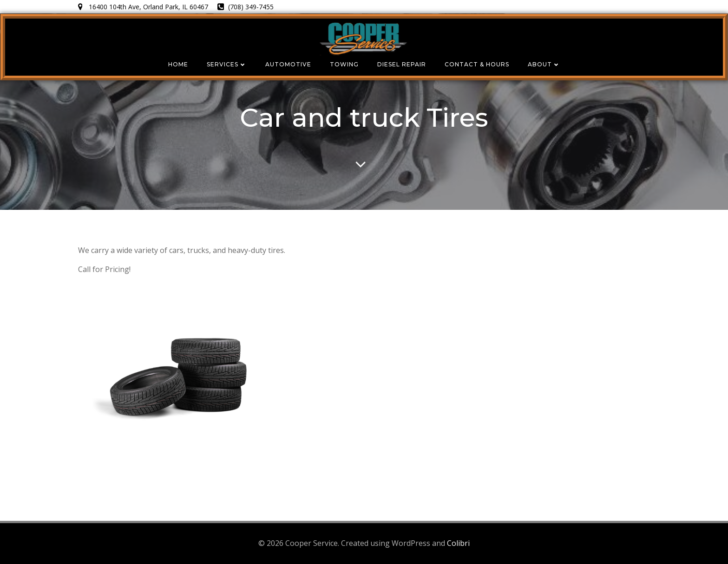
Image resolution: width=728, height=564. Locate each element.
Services (227, 64)
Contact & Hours (477, 64)
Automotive (288, 64)
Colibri (458, 543)
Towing (344, 64)
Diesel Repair (402, 64)
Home (178, 64)
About (544, 64)
